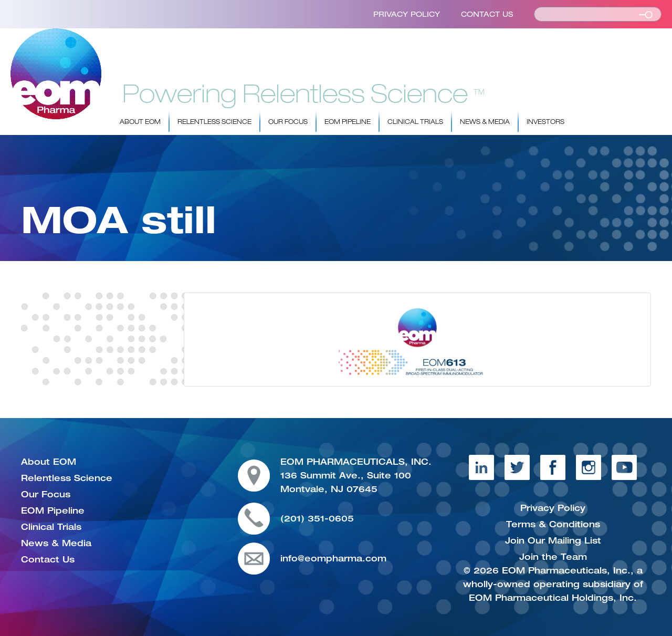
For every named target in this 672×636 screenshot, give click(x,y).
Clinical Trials (415, 122)
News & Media (485, 122)
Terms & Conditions (553, 524)
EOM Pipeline (348, 122)
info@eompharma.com (333, 558)
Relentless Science (214, 122)
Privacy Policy (407, 14)
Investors (545, 122)
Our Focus (288, 122)
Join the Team (553, 557)
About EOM (140, 122)
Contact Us (487, 14)
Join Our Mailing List (553, 540)
